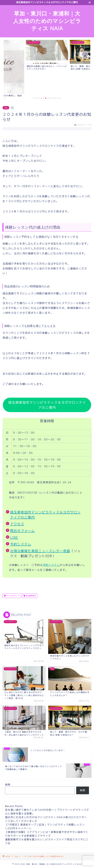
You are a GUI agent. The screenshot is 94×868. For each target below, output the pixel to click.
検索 (8, 785)
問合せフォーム (22, 531)
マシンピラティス (13, 596)
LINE (14, 537)
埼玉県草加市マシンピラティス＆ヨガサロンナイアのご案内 (47, 405)
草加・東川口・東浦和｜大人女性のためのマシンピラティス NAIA (47, 21)
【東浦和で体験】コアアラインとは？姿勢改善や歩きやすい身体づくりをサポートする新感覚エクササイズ (47, 834)
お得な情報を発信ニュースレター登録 (40, 551)
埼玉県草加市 (30, 596)
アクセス (17, 524)
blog (6, 108)
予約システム (21, 544)
